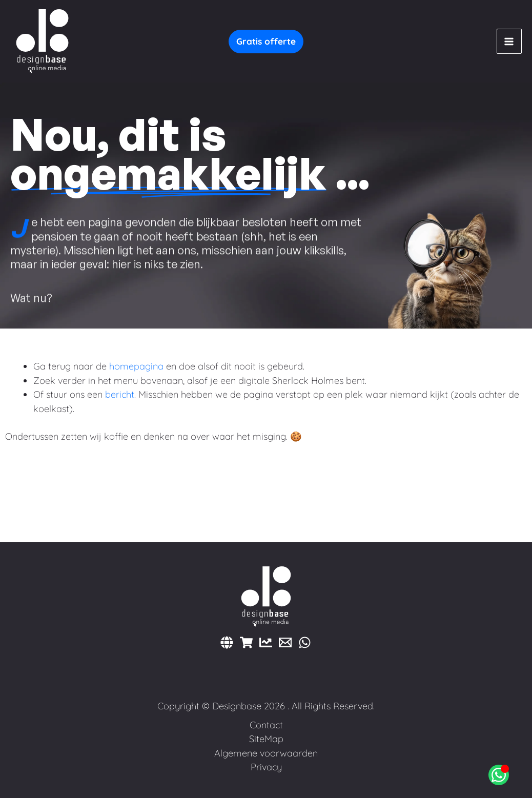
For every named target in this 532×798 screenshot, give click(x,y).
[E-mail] (285, 642)
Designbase (237, 706)
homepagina (136, 366)
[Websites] (227, 642)
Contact (266, 725)
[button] (266, 42)
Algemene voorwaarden (266, 753)
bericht (120, 394)
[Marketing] (266, 642)
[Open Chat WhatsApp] (499, 775)
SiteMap (266, 739)
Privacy (266, 767)
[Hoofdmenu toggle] (509, 41)
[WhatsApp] (305, 642)
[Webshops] (246, 642)
